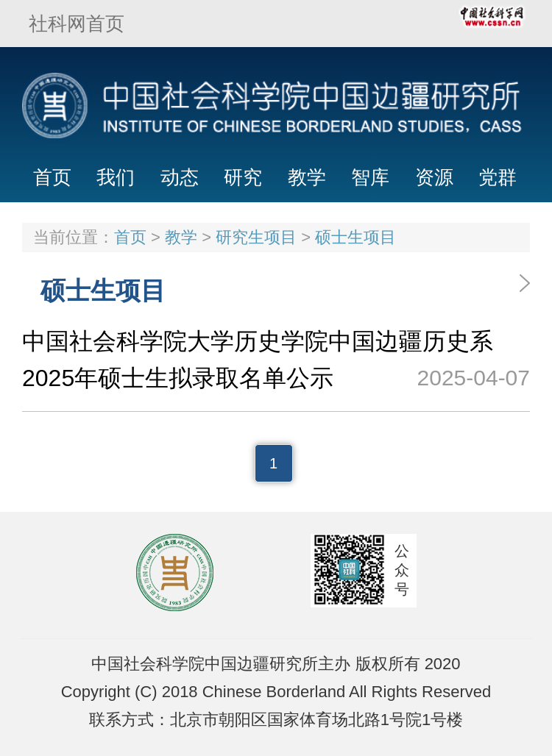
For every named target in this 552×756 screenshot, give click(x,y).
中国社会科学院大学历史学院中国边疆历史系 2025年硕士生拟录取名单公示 (276, 362)
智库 (370, 177)
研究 (243, 177)
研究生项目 (256, 237)
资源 (434, 177)
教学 (307, 177)
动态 (180, 177)
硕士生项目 (355, 237)
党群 (498, 177)
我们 (116, 177)
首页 (52, 177)
